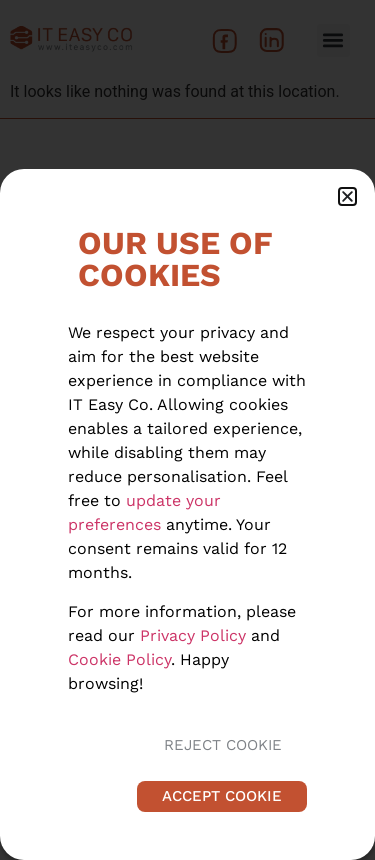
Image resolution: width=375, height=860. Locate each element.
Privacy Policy (193, 635)
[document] (187, 430)
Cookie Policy (119, 659)
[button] (347, 196)
